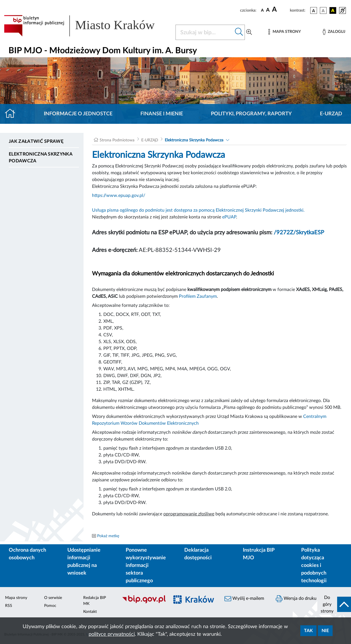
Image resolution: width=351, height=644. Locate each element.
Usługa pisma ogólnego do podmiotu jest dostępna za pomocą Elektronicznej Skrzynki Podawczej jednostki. (198, 210)
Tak (308, 631)
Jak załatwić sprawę (36, 141)
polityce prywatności (112, 634)
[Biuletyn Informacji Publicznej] (143, 603)
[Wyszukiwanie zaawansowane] (249, 32)
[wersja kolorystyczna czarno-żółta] (333, 10)
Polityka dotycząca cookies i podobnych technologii (314, 566)
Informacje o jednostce (78, 114)
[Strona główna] (12, 114)
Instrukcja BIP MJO (259, 554)
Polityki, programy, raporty (251, 114)
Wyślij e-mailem (244, 599)
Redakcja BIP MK (95, 601)
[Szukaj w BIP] (205, 32)
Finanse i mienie (162, 114)
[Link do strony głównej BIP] (86, 26)
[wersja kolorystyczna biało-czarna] (323, 10)
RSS (9, 606)
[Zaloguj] (334, 32)
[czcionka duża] (280, 10)
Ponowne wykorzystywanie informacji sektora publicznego (146, 566)
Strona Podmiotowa (117, 140)
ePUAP (229, 217)
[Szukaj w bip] (239, 32)
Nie (325, 631)
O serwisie (53, 598)
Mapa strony (16, 598)
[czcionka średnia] (268, 10)
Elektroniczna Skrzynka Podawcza (40, 158)
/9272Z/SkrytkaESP (299, 233)
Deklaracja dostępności (198, 554)
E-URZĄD (331, 114)
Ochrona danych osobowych (27, 554)
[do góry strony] (334, 604)
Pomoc (50, 606)
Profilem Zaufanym (198, 296)
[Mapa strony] (284, 32)
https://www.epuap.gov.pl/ (119, 195)
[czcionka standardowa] (262, 10)
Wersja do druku (296, 599)
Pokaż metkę (108, 536)
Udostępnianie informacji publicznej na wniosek (84, 562)
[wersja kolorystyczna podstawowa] (314, 10)
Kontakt (90, 612)
